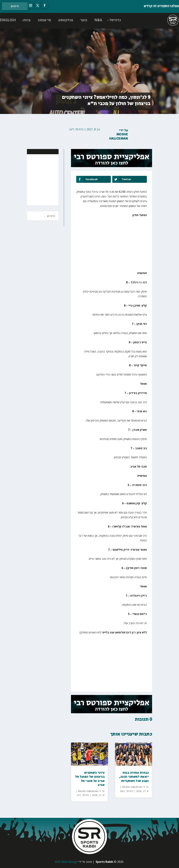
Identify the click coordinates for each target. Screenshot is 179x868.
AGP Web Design (66, 862)
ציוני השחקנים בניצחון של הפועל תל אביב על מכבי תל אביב (90, 779)
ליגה (71, 129)
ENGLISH (8, 20)
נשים (122, 791)
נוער (84, 20)
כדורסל (115, 20)
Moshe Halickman (119, 137)
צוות (27, 20)
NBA (98, 20)
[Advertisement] (33, 179)
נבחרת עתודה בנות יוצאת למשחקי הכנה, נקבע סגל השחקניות (134, 777)
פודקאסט (66, 20)
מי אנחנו (44, 20)
